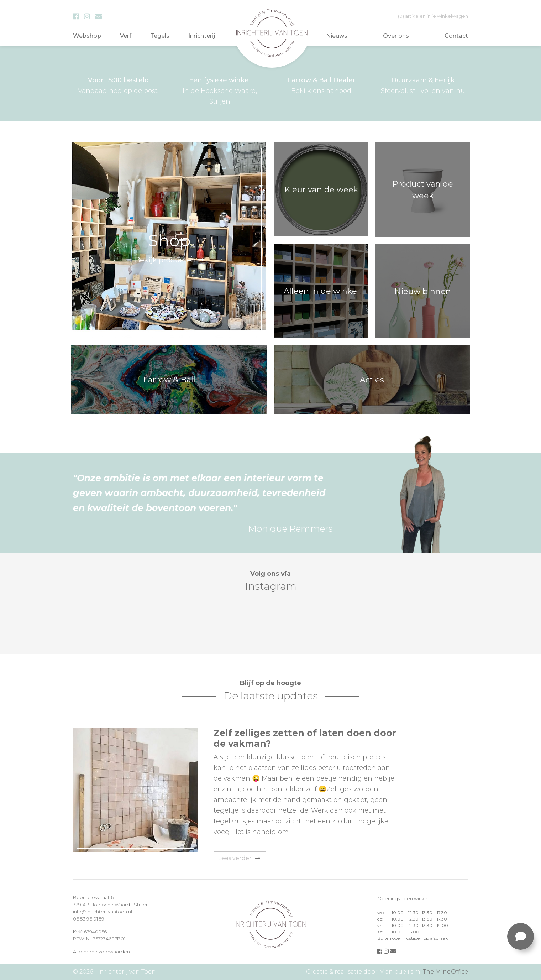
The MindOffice (445, 972)
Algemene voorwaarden (101, 952)
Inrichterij (202, 36)
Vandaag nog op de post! (118, 85)
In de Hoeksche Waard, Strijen (220, 90)
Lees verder (239, 858)
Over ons (396, 36)
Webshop (87, 36)
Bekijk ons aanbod (321, 85)
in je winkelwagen (433, 16)
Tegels (160, 36)
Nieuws (337, 36)
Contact (456, 36)
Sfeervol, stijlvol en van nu (423, 85)
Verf (126, 36)
